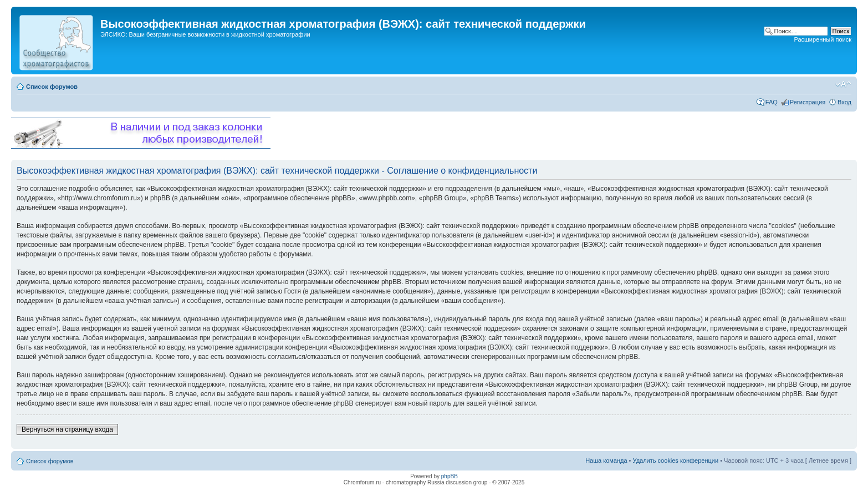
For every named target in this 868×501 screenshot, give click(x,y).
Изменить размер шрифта (843, 84)
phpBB (450, 476)
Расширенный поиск (823, 39)
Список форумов (52, 87)
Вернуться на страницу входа (67, 429)
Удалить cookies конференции (676, 460)
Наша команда (606, 460)
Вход (844, 102)
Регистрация (808, 102)
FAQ (772, 102)
